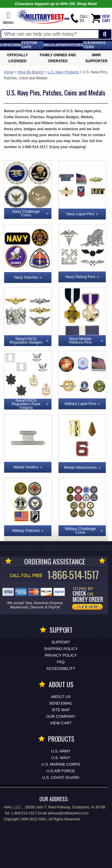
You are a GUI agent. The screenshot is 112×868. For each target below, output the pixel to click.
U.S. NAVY (61, 758)
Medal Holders (26, 467)
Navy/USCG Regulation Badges (26, 340)
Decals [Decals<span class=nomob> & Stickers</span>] (51, 45)
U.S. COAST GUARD (61, 777)
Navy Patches (26, 277)
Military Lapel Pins (80, 404)
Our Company (61, 716)
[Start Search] (105, 34)
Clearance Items (94, 45)
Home (9, 72)
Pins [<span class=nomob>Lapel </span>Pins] (62, 45)
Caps (5, 45)
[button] (8, 18)
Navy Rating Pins (80, 277)
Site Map (61, 710)
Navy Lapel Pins (80, 214)
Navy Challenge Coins (26, 213)
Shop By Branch (31, 72)
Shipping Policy (61, 649)
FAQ (61, 662)
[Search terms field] (50, 34)
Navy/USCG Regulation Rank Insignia (26, 404)
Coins (16, 45)
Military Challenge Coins (80, 531)
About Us (61, 697)
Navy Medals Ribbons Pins (80, 340)
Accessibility (61, 669)
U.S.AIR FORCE (61, 771)
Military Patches (26, 531)
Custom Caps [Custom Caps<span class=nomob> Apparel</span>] (29, 45)
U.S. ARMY (61, 751)
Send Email (61, 703)
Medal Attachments (80, 467)
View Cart (61, 723)
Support (61, 642)
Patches (75, 45)
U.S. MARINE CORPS (61, 764)
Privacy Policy (61, 655)
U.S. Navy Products (63, 72)
